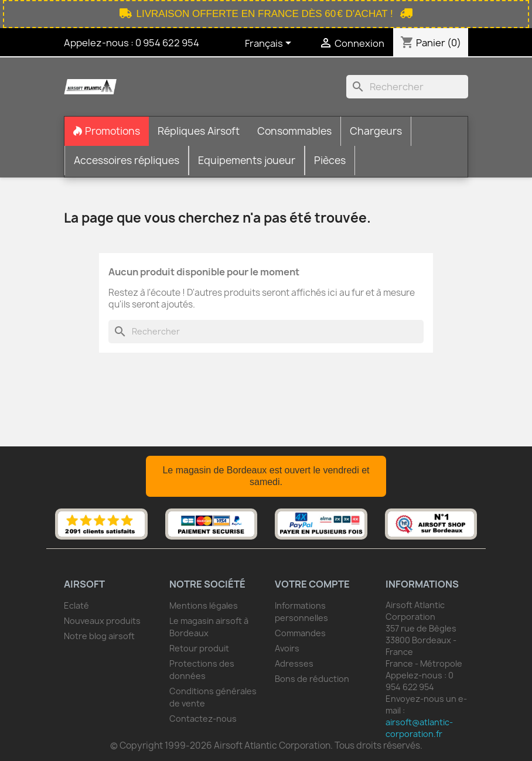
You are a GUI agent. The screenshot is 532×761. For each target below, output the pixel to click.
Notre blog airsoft (99, 636)
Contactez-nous (203, 719)
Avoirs (287, 648)
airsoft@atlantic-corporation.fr (419, 728)
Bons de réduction (312, 679)
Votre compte (312, 584)
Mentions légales (204, 605)
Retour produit (199, 648)
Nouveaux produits (102, 621)
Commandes (300, 633)
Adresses (294, 663)
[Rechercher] (407, 87)
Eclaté (76, 605)
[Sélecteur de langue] (270, 44)
